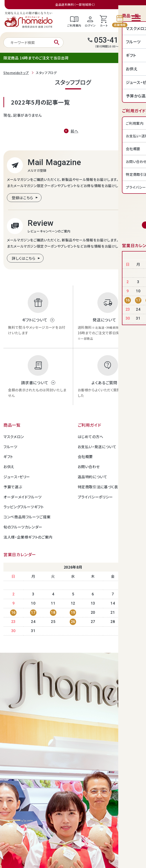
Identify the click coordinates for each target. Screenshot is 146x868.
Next (128, 567)
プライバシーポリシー (95, 497)
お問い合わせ (89, 467)
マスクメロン (14, 437)
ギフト (8, 456)
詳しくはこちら (23, 258)
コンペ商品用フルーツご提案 (27, 517)
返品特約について (92, 477)
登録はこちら (22, 198)
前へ (74, 131)
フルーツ (10, 447)
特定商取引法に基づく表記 (100, 487)
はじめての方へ (91, 437)
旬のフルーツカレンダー (23, 527)
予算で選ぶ (13, 487)
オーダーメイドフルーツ (23, 497)
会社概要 (85, 456)
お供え (9, 467)
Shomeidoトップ (16, 73)
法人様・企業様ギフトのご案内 (28, 537)
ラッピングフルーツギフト (24, 507)
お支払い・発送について (97, 447)
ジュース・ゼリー (17, 477)
